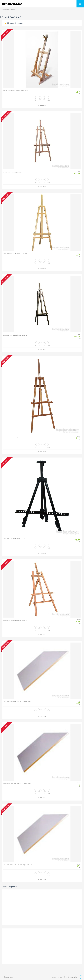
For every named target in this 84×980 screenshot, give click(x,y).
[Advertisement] (42, 907)
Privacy (60, 977)
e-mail (54, 977)
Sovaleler (13, 10)
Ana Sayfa (5, 10)
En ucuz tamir (9, 977)
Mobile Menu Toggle (80, 4)
